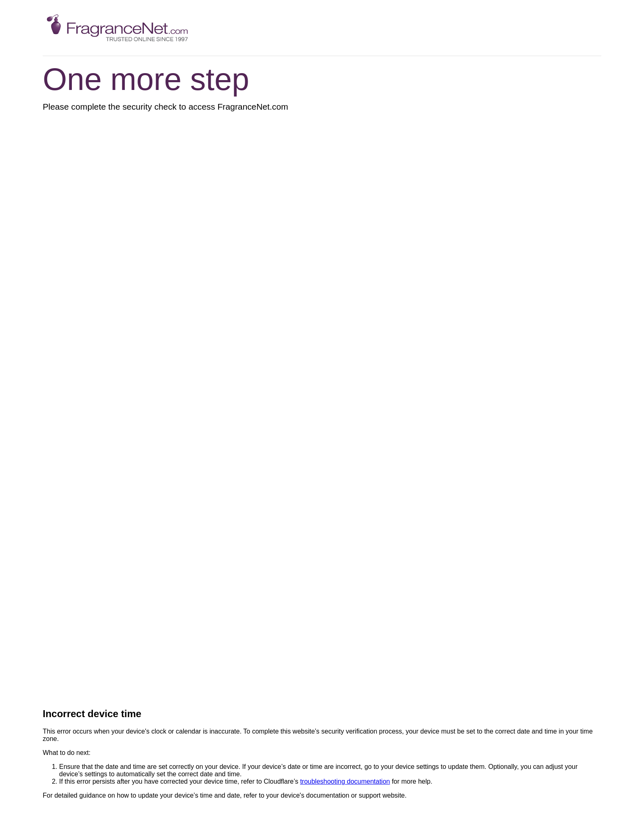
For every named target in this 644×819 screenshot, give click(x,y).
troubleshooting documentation (345, 781)
